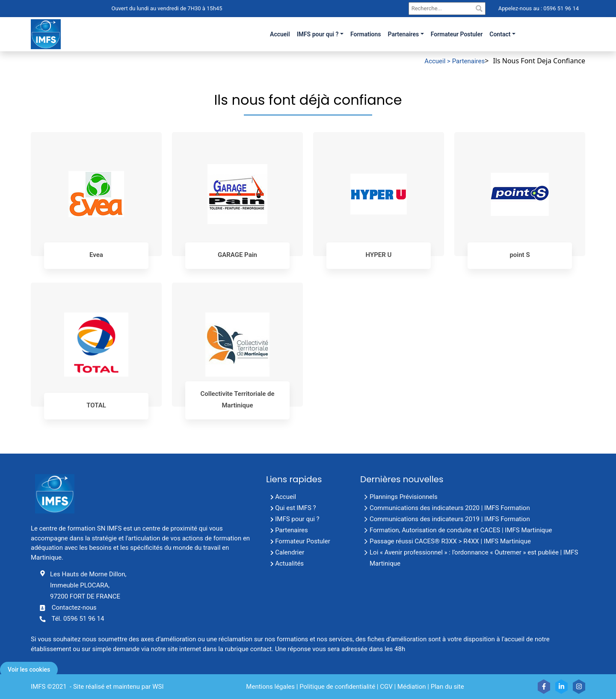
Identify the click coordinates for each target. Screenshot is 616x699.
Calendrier (290, 552)
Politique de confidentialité (337, 687)
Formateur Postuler (303, 541)
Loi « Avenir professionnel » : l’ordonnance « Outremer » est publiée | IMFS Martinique (474, 558)
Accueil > (438, 61)
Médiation (412, 687)
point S (520, 255)
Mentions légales (270, 687)
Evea (96, 255)
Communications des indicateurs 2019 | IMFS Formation (450, 519)
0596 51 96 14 (560, 8)
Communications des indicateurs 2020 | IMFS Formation (450, 508)
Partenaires (404, 34)
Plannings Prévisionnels (404, 497)
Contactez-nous (74, 608)
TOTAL (96, 405)
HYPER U (379, 255)
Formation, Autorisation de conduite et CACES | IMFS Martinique (461, 530)
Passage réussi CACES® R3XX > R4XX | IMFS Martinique (450, 541)
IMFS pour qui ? (318, 34)
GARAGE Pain (237, 255)
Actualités (289, 563)
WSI (158, 687)
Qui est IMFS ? (295, 508)
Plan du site (447, 687)
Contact (500, 34)
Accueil (286, 497)
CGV (386, 687)
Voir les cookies (29, 670)
